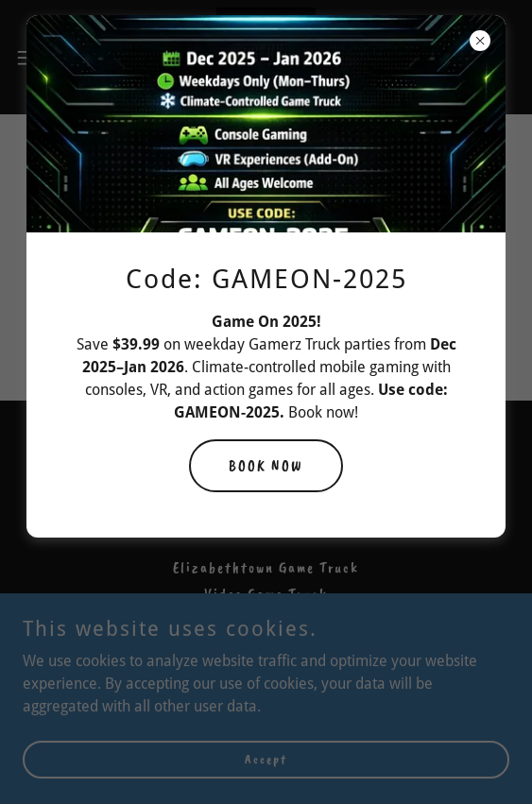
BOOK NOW (266, 466)
